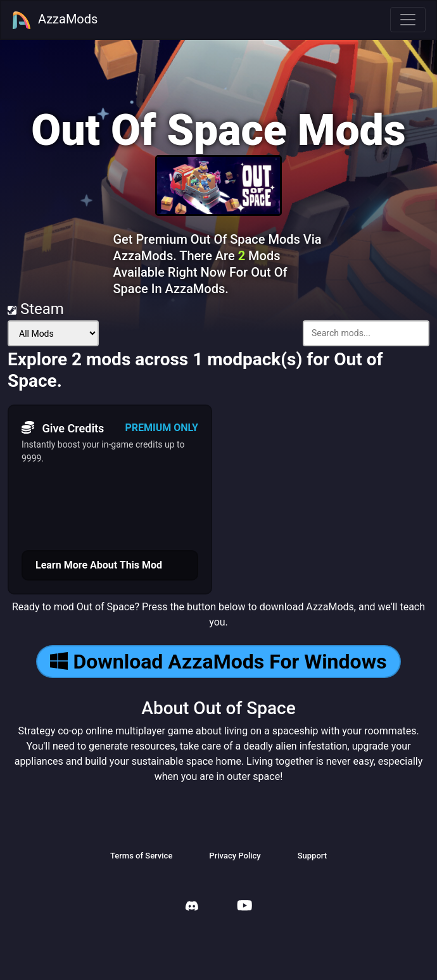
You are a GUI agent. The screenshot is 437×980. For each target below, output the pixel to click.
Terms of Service (141, 856)
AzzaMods (54, 20)
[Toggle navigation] (408, 20)
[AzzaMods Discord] (192, 908)
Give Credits (63, 428)
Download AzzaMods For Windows (218, 662)
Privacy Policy (235, 856)
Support (312, 856)
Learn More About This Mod (99, 565)
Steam (36, 309)
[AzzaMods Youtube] (244, 907)
